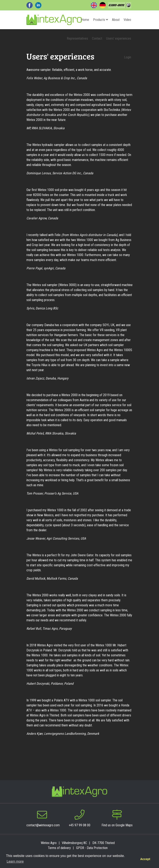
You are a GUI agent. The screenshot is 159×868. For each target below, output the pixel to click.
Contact (97, 38)
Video (127, 20)
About (116, 20)
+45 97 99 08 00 (79, 825)
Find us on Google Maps (117, 825)
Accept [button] (145, 859)
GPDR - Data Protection (92, 848)
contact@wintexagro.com (43, 825)
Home (85, 20)
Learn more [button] (15, 861)
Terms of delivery (59, 848)
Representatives (77, 38)
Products (101, 20)
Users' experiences (119, 38)
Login (128, 57)
